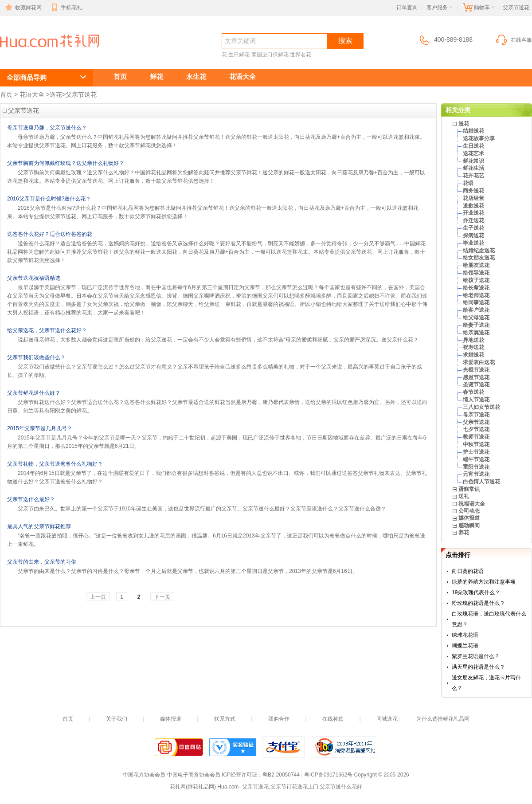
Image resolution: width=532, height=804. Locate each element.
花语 (468, 183)
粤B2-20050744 (281, 775)
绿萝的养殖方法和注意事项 (484, 582)
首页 (120, 76)
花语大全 (243, 76)
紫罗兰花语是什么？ (476, 656)
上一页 (98, 597)
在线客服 (513, 40)
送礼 (464, 496)
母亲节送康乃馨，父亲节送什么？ (47, 128)
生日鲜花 (239, 55)
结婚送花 (473, 131)
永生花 (196, 76)
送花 (56, 94)
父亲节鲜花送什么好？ (34, 393)
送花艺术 (473, 153)
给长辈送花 (476, 288)
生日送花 (473, 146)
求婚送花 (473, 355)
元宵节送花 (476, 474)
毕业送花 (473, 243)
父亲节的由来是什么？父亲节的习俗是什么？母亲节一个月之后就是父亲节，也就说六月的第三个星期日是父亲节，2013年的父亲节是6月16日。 (188, 571)
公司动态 (469, 511)
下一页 (162, 597)
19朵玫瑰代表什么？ (476, 592)
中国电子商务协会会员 (194, 775)
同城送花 (387, 719)
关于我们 (117, 719)
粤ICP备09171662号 (328, 775)
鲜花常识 (473, 161)
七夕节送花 (476, 429)
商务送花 (473, 191)
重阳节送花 (476, 467)
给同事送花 (476, 302)
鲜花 (156, 76)
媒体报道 (469, 518)
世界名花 (301, 55)
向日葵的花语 (468, 571)
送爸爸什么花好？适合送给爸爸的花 (50, 234)
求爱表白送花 (479, 362)
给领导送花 (476, 273)
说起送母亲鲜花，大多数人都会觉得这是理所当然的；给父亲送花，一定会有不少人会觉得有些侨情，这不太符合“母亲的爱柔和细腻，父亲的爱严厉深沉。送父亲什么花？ (218, 340)
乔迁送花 (473, 220)
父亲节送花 (40, 56)
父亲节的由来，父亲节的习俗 (42, 562)
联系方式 (225, 719)
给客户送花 (476, 310)
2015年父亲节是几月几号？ (40, 428)
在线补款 (333, 719)
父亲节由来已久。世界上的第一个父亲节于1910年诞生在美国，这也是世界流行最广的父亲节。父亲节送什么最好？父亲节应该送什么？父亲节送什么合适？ (202, 509)
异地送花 (473, 340)
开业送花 (473, 213)
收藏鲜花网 (23, 8)
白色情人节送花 (481, 482)
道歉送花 (473, 206)
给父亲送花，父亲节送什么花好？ (47, 330)
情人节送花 (476, 400)
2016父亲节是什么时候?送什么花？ (49, 199)
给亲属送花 (476, 333)
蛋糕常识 (469, 489)
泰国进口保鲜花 (270, 55)
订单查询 (407, 8)
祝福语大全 (472, 504)
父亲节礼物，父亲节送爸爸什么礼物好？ (55, 464)
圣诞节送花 (476, 384)
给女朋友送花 (479, 258)
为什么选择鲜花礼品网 (443, 719)
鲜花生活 (473, 168)
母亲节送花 (476, 415)
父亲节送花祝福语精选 (34, 278)
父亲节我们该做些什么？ (36, 357)
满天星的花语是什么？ (478, 667)
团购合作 (279, 719)
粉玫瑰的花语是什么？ (478, 603)
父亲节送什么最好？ (31, 499)
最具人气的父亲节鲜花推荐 (39, 526)
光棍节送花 (476, 370)
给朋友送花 (476, 265)
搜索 (345, 41)
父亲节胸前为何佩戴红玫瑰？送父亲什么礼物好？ (66, 163)
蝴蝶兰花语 (465, 646)
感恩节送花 (476, 377)
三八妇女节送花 (481, 407)
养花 (464, 533)
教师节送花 (476, 437)
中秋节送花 (476, 444)
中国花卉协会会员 (144, 775)
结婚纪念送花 (479, 251)
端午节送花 (476, 459)
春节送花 (473, 392)
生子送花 (473, 228)
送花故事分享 (479, 138)
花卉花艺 (473, 176)
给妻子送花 (476, 325)
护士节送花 (476, 452)
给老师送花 (476, 295)
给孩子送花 (476, 280)
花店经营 (473, 198)
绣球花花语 (465, 635)
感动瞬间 (469, 526)
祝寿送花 (473, 347)
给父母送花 (476, 318)
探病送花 (473, 235)
